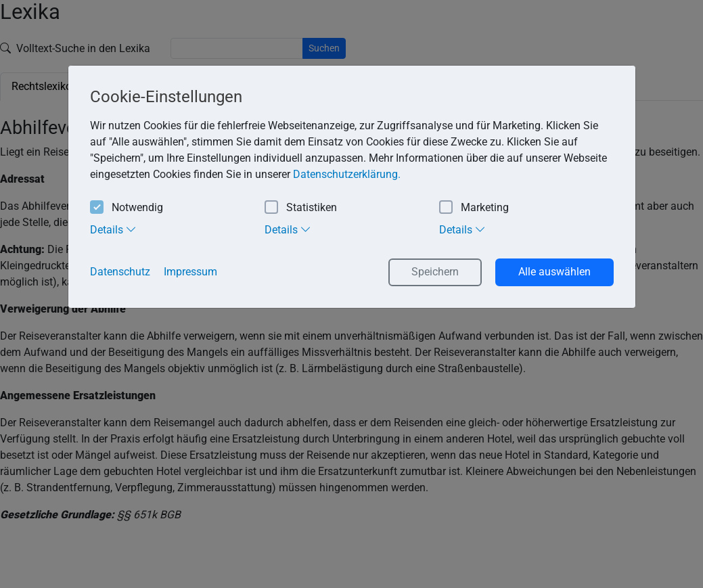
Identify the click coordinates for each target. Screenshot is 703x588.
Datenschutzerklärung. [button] (347, 174)
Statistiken (301, 208)
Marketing (474, 208)
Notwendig (127, 208)
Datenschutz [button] (120, 272)
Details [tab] (113, 229)
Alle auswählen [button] (554, 272)
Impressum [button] (190, 272)
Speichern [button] (435, 272)
